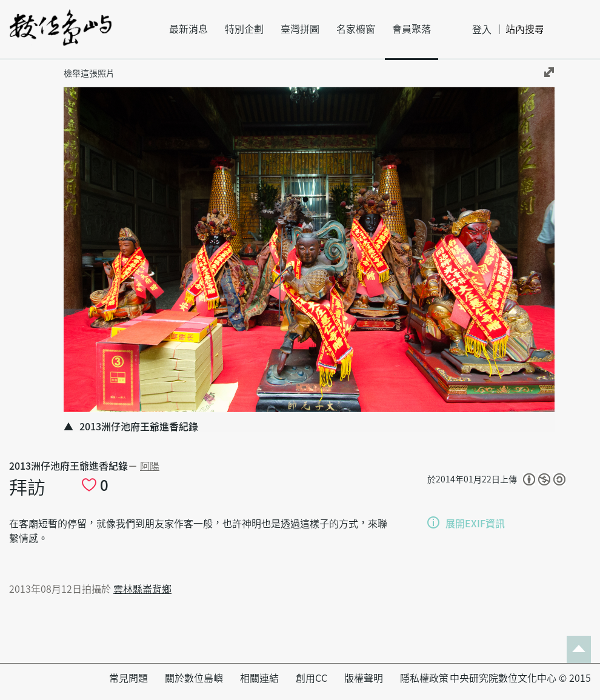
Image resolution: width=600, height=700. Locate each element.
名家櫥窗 (356, 29)
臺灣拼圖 (300, 29)
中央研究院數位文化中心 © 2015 (520, 678)
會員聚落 (412, 29)
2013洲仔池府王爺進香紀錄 (68, 466)
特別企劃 (244, 29)
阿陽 (150, 466)
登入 (482, 30)
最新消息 (188, 29)
